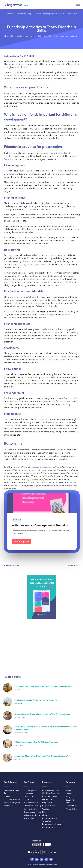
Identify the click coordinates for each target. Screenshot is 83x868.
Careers (69, 794)
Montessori (8, 806)
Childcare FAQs (49, 828)
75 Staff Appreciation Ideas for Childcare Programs (36, 742)
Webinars (46, 809)
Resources (47, 782)
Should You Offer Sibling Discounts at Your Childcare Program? (41, 756)
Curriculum (37, 14)
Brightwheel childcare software (15, 14)
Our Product (29, 782)
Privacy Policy (71, 809)
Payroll (26, 800)
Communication (30, 809)
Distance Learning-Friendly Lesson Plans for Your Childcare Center (42, 714)
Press (68, 797)
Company (70, 782)
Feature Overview (31, 803)
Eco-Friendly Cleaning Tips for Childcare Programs (36, 700)
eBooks (45, 815)
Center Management (32, 812)
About (68, 791)
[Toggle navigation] (78, 5)
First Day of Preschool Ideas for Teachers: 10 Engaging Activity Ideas (43, 686)
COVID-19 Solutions (12, 800)
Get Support (47, 800)
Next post (73, 566)
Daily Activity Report (32, 815)
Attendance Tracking (32, 806)
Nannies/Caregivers (12, 803)
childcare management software (46, 467)
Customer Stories (49, 797)
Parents (7, 797)
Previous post (12, 566)
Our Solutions (10, 782)
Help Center (47, 803)
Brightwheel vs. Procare (52, 824)
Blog (29, 14)
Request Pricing (49, 806)
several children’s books (25, 297)
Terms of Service (73, 806)
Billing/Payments (30, 791)
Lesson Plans (29, 819)
